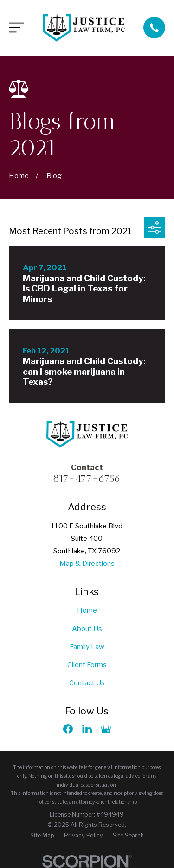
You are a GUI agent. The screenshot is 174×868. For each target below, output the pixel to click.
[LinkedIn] (87, 729)
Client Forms (87, 665)
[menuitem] (42, 836)
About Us (87, 629)
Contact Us (87, 683)
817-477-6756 (87, 478)
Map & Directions (87, 564)
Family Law (87, 647)
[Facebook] (68, 729)
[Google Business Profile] (106, 729)
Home (87, 610)
